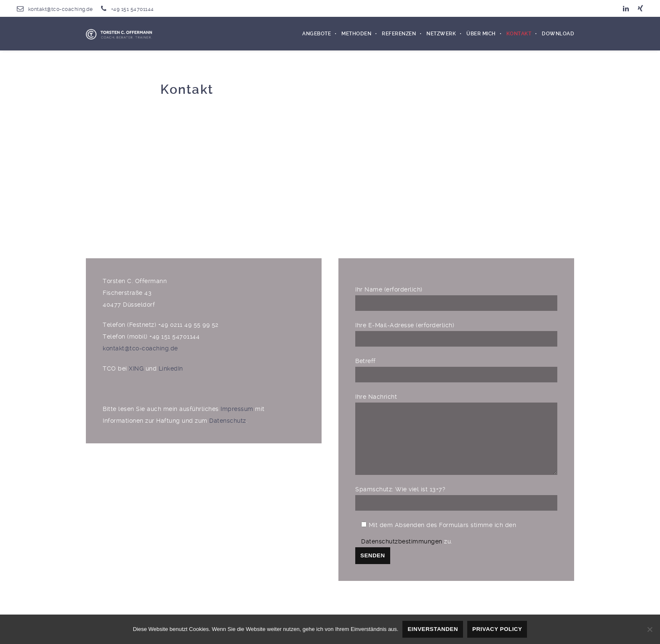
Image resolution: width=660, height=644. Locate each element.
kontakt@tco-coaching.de (61, 9)
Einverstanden (433, 629)
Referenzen (399, 34)
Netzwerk (441, 34)
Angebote (317, 34)
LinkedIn (171, 368)
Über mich (481, 34)
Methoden (356, 34)
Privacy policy (497, 629)
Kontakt (519, 34)
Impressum (238, 409)
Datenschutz (228, 421)
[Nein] (649, 629)
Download (558, 34)
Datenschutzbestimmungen (402, 554)
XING (136, 368)
